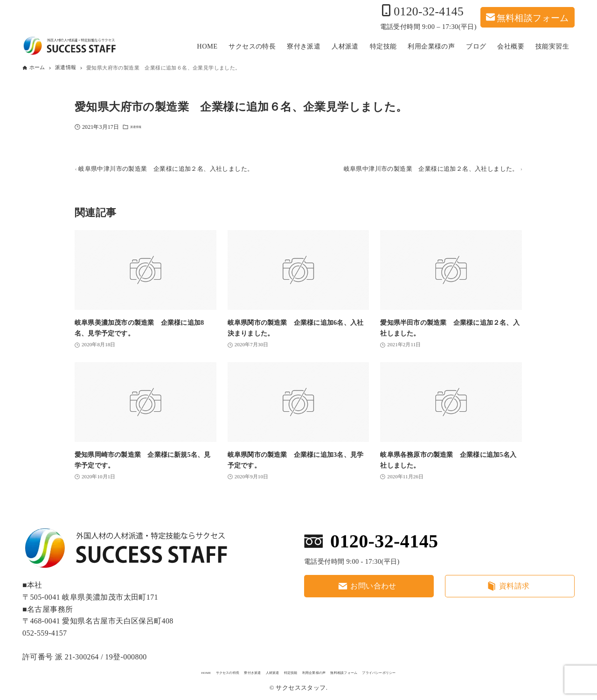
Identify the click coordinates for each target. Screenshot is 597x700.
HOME (127, 671)
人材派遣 (250, 671)
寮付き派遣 (213, 671)
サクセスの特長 (167, 671)
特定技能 (284, 671)
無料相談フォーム (533, 17)
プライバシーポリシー (448, 671)
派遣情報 (141, 129)
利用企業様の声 (327, 671)
